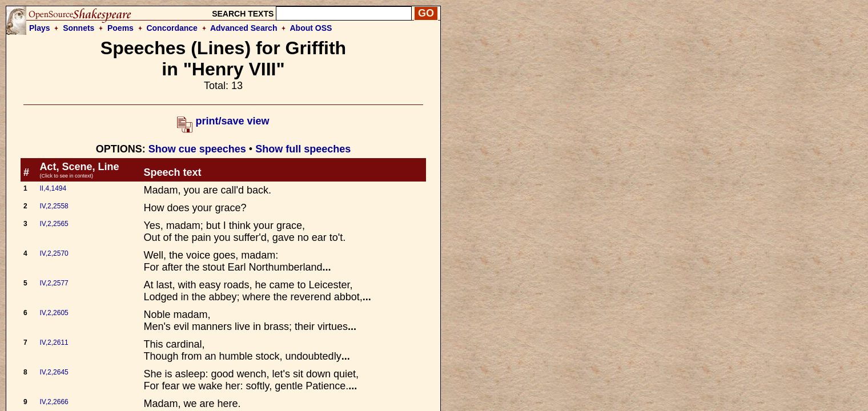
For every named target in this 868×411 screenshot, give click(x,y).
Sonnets (79, 28)
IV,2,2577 (54, 283)
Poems (120, 28)
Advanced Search (244, 28)
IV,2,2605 (54, 313)
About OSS (311, 28)
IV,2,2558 (54, 206)
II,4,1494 (53, 188)
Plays (40, 28)
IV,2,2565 (54, 224)
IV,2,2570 (54, 253)
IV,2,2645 (54, 372)
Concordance (172, 28)
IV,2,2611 (54, 342)
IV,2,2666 (54, 402)
